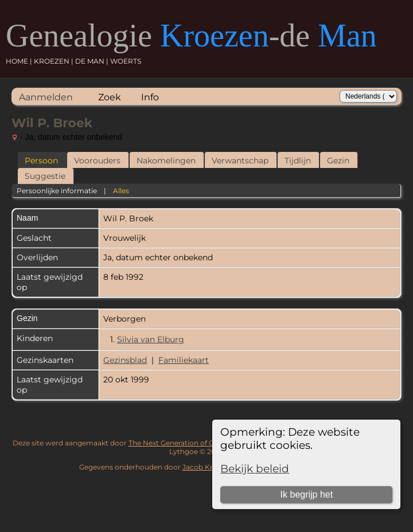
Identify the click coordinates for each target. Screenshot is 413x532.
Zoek (110, 97)
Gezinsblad (125, 360)
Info (150, 97)
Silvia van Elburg (151, 339)
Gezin (338, 161)
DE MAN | (93, 61)
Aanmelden (46, 97)
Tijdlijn (298, 161)
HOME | (20, 61)
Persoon (41, 161)
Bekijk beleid (255, 469)
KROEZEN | (54, 61)
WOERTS (126, 61)
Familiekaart (184, 360)
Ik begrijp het (307, 494)
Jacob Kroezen (208, 467)
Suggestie (45, 176)
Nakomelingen (166, 161)
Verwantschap (240, 161)
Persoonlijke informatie (57, 191)
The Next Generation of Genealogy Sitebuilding (208, 443)
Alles (121, 191)
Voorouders (97, 161)
